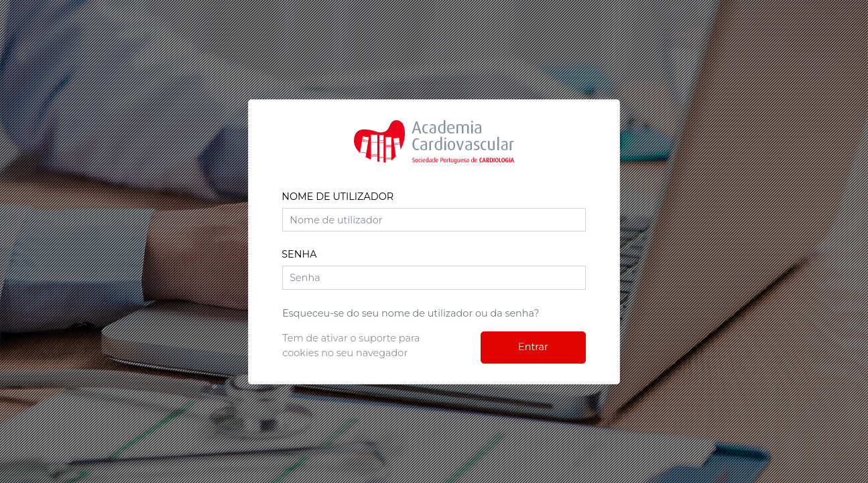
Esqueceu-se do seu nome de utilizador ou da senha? (411, 313)
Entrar (533, 347)
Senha (299, 254)
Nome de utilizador (337, 197)
